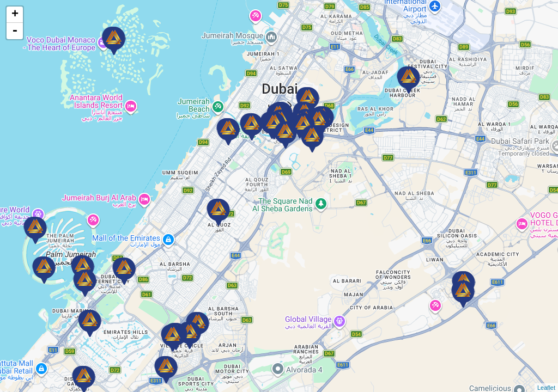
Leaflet (546, 388)
